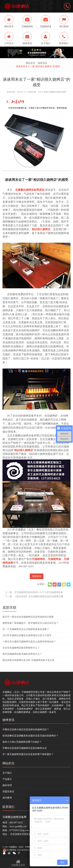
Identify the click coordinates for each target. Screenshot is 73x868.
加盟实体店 (8, 792)
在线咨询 (37, 576)
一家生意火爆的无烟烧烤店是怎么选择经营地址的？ (29, 642)
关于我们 (7, 773)
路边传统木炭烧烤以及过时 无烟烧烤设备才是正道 (28, 660)
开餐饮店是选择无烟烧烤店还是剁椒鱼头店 (25, 748)
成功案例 (7, 798)
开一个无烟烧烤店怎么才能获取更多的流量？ (26, 629)
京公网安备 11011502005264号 (18, 850)
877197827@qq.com (19, 830)
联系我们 (8, 807)
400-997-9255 (16, 823)
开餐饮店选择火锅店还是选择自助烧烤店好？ (26, 730)
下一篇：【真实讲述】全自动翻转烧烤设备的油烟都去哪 (34, 596)
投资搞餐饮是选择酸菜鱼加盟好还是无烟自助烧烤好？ (30, 736)
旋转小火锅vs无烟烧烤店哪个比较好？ (22, 742)
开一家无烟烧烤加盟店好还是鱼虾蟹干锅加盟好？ (28, 754)
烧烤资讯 (43, 63)
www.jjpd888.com (18, 826)
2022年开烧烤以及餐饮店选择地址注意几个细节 (27, 635)
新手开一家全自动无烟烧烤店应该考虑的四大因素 (28, 617)
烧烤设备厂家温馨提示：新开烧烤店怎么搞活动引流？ (30, 623)
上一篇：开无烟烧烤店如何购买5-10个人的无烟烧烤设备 (34, 592)
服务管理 (7, 785)
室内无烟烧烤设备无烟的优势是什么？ (22, 654)
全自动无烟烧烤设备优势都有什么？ (21, 648)
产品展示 (7, 779)
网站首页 (30, 63)
